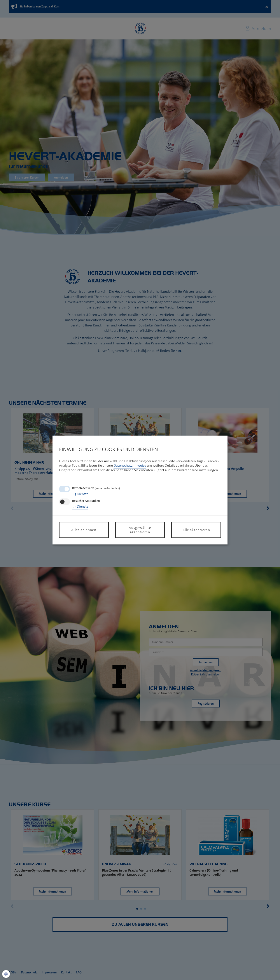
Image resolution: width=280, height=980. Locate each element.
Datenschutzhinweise (130, 466)
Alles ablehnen (84, 530)
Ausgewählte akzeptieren (140, 530)
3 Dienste (80, 494)
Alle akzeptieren (196, 530)
